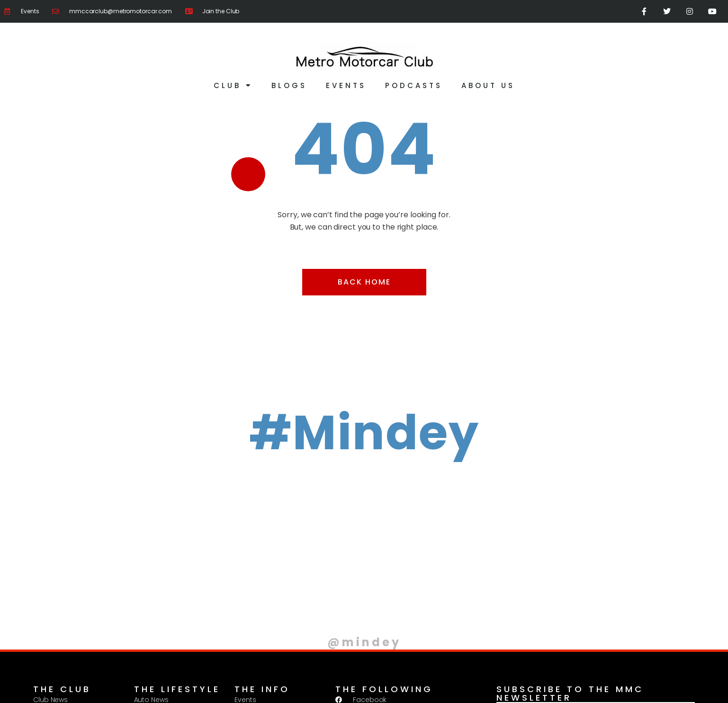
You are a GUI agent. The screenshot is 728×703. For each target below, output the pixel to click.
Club (233, 85)
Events (346, 85)
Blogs (289, 85)
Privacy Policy (83, 687)
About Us (488, 85)
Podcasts (414, 85)
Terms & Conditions (150, 687)
